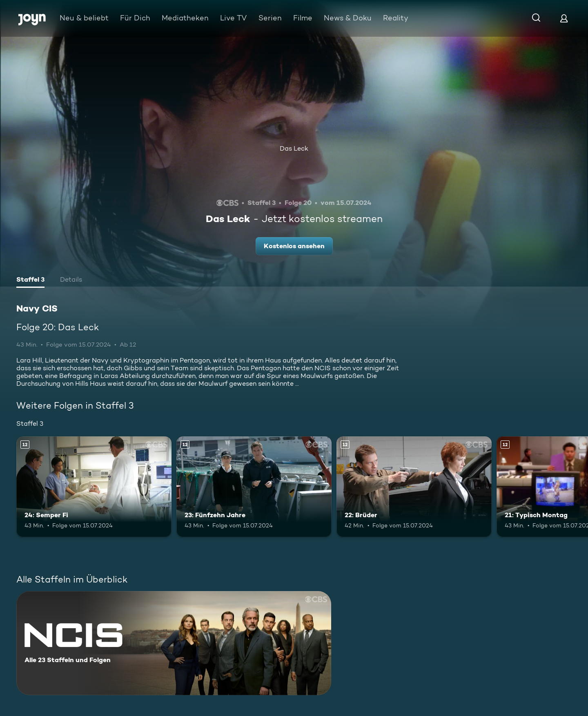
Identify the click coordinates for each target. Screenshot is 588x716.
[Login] (564, 18)
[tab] (30, 280)
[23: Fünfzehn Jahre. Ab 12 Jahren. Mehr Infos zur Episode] (254, 487)
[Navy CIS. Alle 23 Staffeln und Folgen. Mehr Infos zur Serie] (174, 643)
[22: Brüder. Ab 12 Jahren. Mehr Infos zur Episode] (414, 487)
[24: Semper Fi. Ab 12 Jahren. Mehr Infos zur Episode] (94, 487)
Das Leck (294, 148)
